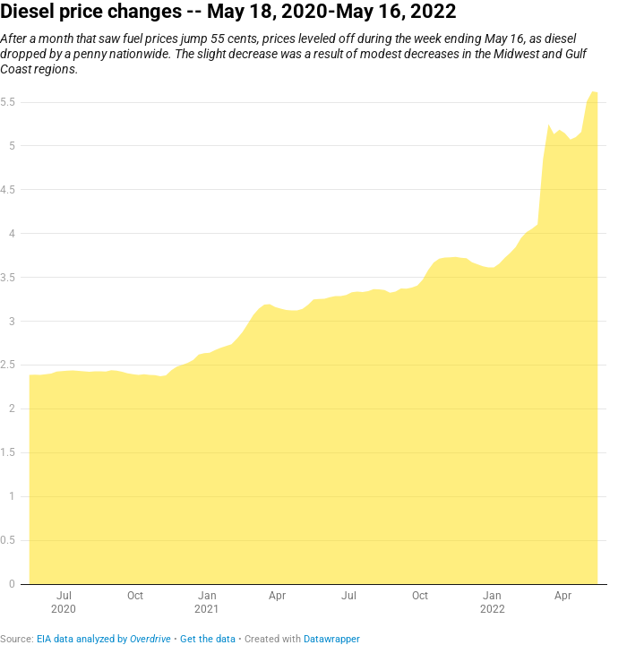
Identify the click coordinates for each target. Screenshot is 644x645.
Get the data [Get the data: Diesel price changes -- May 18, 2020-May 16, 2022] (208, 639)
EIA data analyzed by (104, 639)
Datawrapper (332, 639)
